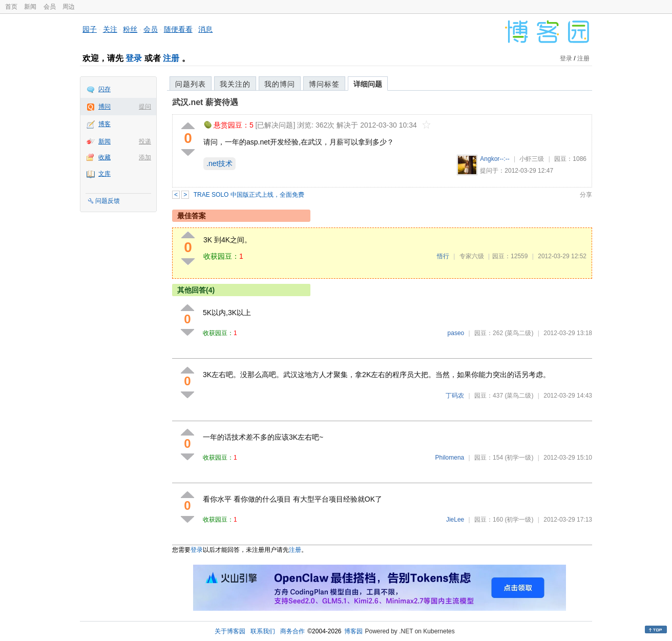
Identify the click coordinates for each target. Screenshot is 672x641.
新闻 (30, 7)
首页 (11, 7)
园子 (90, 29)
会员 (50, 7)
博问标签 (324, 84)
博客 (104, 124)
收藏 (104, 157)
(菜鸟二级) (519, 333)
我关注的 (235, 84)
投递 (145, 141)
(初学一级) (519, 458)
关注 (110, 29)
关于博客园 (230, 631)
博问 (104, 107)
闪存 (104, 89)
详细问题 (368, 84)
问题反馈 (108, 201)
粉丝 (130, 29)
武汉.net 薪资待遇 (205, 102)
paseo (456, 333)
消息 (205, 29)
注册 (171, 58)
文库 (104, 174)
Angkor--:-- (495, 159)
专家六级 (472, 256)
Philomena (450, 458)
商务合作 (292, 631)
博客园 (353, 631)
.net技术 (219, 163)
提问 (145, 107)
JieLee (455, 520)
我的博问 (280, 84)
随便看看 (178, 29)
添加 (145, 157)
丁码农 (455, 396)
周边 (69, 7)
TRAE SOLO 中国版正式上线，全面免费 (249, 195)
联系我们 (263, 631)
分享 (586, 195)
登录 (134, 58)
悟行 (443, 256)
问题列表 (191, 84)
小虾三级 (532, 159)
